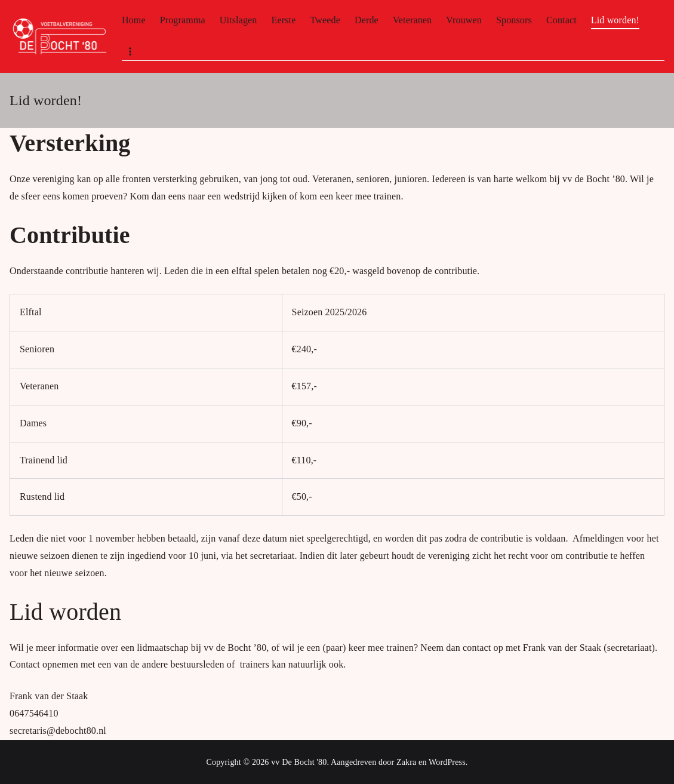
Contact (561, 20)
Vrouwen (464, 20)
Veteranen (412, 20)
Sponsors (514, 20)
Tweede (325, 20)
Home (134, 20)
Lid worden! (615, 20)
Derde (367, 20)
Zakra (406, 762)
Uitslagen (238, 20)
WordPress (447, 762)
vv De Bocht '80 (299, 762)
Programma (183, 20)
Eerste (284, 20)
